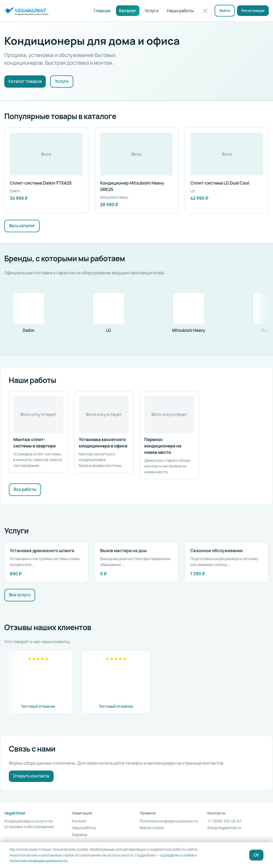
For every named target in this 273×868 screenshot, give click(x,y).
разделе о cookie (178, 855)
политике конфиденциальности (38, 861)
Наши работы (180, 11)
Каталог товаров (25, 81)
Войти (225, 11)
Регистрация (253, 11)
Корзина (80, 835)
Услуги (152, 11)
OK (256, 855)
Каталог (128, 11)
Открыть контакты (31, 776)
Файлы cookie (152, 828)
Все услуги (20, 595)
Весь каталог (22, 226)
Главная (102, 11)
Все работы (25, 489)
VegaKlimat (15, 813)
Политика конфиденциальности (169, 821)
